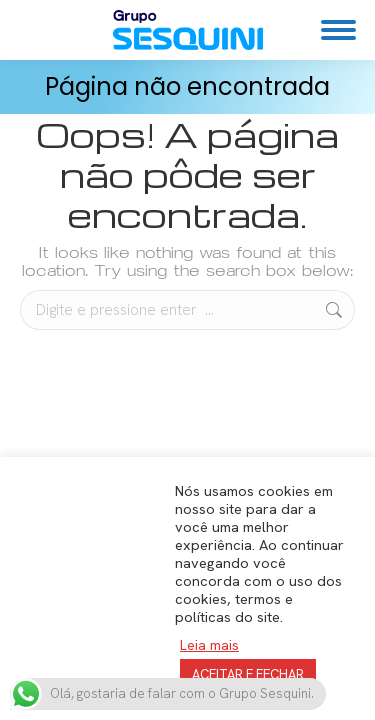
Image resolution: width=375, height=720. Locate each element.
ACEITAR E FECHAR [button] (248, 674)
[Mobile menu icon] (338, 30)
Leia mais (209, 645)
